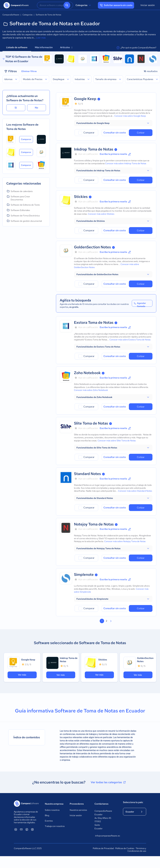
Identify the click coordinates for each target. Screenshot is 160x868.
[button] (113, 123)
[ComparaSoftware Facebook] (27, 829)
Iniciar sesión (148, 5)
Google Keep (85, 99)
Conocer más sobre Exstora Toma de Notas (130, 340)
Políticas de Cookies (125, 848)
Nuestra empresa (54, 804)
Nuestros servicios (78, 810)
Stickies (81, 197)
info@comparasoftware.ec (106, 836)
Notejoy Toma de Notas (94, 524)
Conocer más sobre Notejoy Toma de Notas (125, 541)
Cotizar (141, 133)
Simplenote (84, 574)
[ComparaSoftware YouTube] (21, 829)
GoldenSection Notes (92, 247)
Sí (16, 108)
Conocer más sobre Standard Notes (135, 491)
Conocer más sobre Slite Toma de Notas (117, 441)
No (37, 108)
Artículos (66, 47)
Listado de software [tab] (17, 47)
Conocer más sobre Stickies (101, 214)
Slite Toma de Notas (91, 423)
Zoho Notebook (87, 373)
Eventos (49, 821)
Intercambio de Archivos (88, 754)
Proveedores (77, 804)
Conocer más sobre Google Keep (130, 116)
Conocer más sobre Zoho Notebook (91, 390)
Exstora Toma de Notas (94, 322)
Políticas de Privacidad (103, 848)
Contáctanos (101, 804)
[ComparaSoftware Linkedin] (16, 829)
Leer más (41, 38)
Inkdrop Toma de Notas (94, 149)
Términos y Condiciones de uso (137, 850)
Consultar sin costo (115, 133)
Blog (47, 815)
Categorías (84, 5)
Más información (44, 47)
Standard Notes (87, 474)
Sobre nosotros (52, 810)
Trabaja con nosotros (55, 826)
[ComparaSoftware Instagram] (32, 829)
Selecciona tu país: (133, 802)
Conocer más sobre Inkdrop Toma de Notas (126, 163)
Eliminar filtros (29, 71)
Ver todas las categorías (109, 782)
